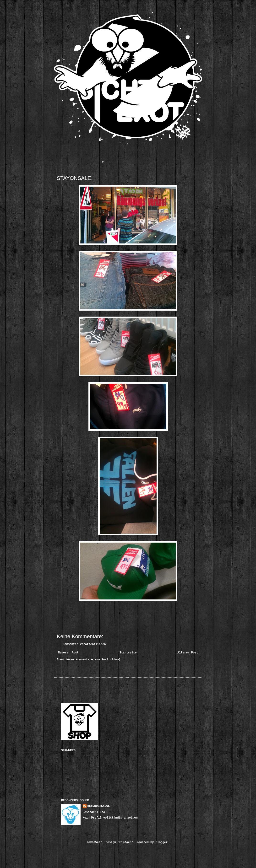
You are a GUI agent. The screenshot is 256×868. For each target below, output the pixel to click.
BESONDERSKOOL (99, 806)
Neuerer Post (68, 653)
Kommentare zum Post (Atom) (98, 660)
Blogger (162, 842)
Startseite (128, 653)
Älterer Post (188, 653)
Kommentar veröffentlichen (84, 644)
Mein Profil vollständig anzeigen (110, 818)
